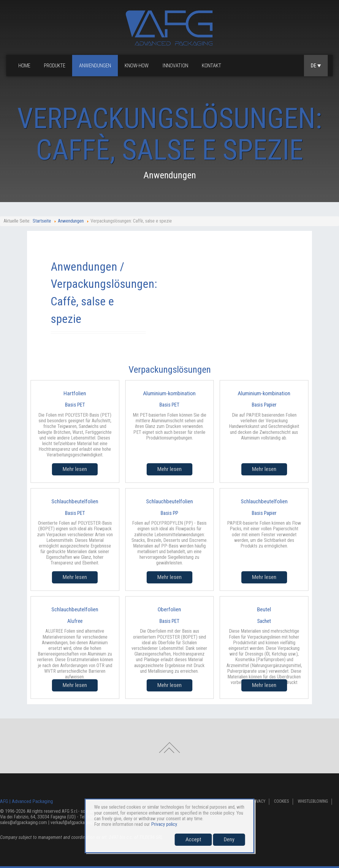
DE (316, 66)
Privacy (258, 801)
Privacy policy (164, 824)
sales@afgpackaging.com (23, 822)
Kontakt (212, 66)
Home (24, 66)
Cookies (282, 801)
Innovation (175, 66)
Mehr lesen (75, 469)
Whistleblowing (313, 801)
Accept (193, 839)
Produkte (55, 66)
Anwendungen (95, 66)
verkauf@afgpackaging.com (76, 822)
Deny (229, 839)
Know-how (137, 66)
